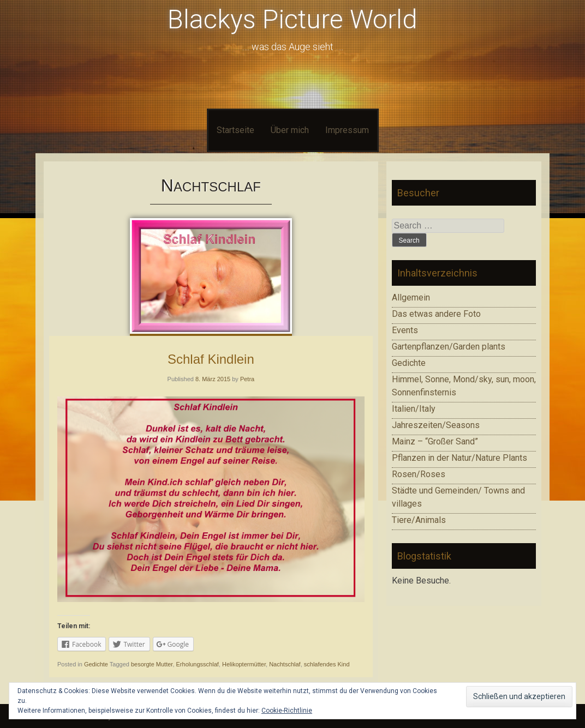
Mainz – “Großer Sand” (435, 441)
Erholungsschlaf (198, 664)
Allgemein (411, 297)
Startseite (235, 130)
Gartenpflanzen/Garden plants (449, 347)
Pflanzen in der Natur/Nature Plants (459, 458)
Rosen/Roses (419, 474)
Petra (247, 379)
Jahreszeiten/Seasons (436, 425)
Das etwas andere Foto (436, 314)
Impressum (347, 130)
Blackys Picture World (292, 19)
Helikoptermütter (244, 664)
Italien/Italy (414, 409)
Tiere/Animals (419, 520)
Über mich (290, 130)
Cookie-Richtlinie (287, 711)
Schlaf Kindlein (211, 359)
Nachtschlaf (285, 664)
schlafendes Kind (327, 664)
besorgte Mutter (152, 664)
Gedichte (96, 664)
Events (405, 330)
